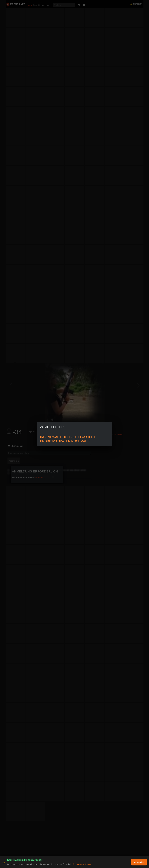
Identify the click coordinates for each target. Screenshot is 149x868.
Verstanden (139, 862)
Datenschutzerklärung (82, 864)
